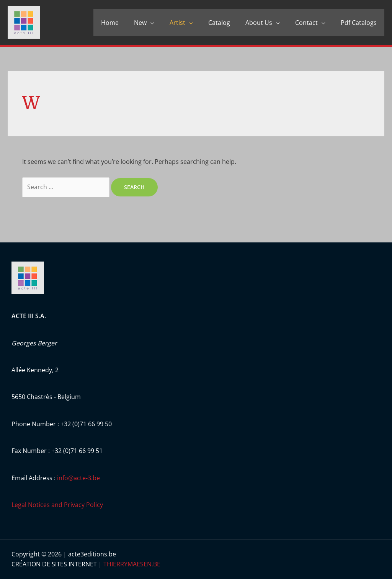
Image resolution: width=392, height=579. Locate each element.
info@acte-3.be (78, 478)
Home (110, 23)
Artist (177, 23)
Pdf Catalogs (359, 23)
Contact (306, 23)
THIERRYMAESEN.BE (132, 564)
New (140, 23)
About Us (259, 23)
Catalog (219, 23)
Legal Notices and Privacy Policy (57, 505)
